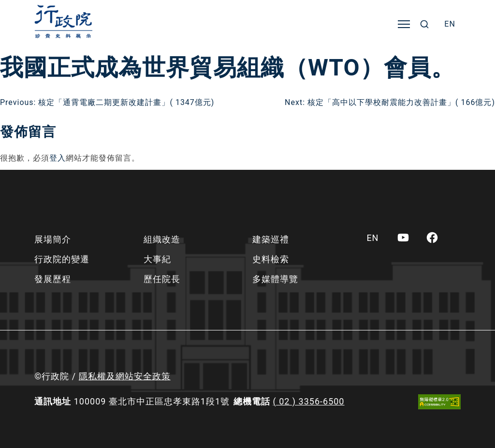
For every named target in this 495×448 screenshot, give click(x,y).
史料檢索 (271, 259)
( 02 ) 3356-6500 (309, 401)
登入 (58, 158)
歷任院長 (162, 279)
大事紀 (157, 259)
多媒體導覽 (275, 279)
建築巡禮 (271, 239)
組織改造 (162, 239)
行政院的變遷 (62, 259)
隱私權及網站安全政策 (125, 376)
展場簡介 (53, 239)
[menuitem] (450, 24)
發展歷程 (53, 279)
